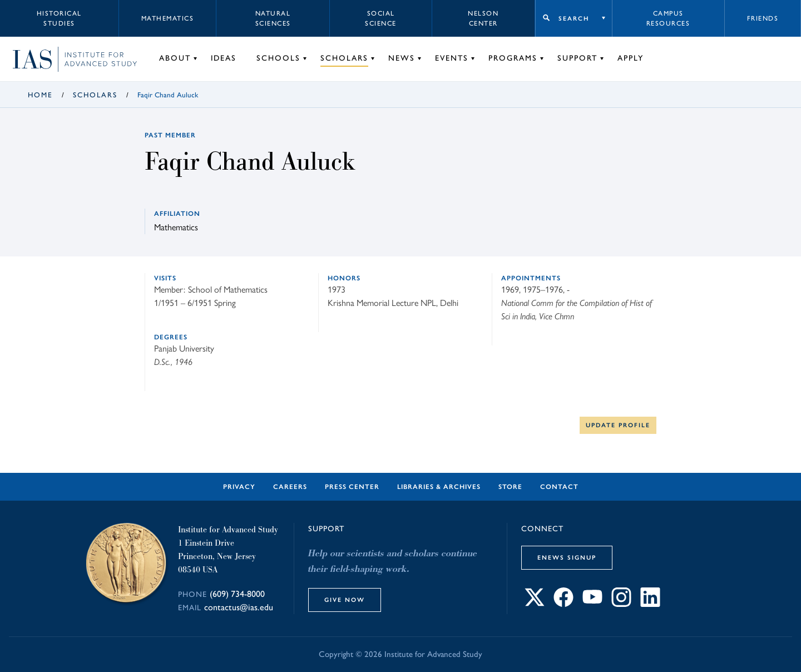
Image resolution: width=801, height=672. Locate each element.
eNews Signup (567, 557)
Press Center (352, 487)
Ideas (224, 58)
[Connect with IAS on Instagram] (621, 604)
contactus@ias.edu (239, 607)
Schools (278, 58)
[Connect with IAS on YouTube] (592, 604)
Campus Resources (668, 18)
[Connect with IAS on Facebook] (563, 604)
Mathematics (168, 18)
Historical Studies (59, 18)
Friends (763, 18)
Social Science (381, 18)
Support (577, 58)
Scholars (344, 58)
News (402, 58)
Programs (513, 58)
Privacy (239, 487)
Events (452, 58)
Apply (631, 58)
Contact (559, 487)
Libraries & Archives (439, 487)
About (175, 58)
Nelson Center (483, 18)
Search (574, 18)
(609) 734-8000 (237, 594)
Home (40, 95)
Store (510, 487)
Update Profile (618, 425)
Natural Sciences (273, 18)
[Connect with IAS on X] (535, 604)
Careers (290, 487)
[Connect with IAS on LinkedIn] (650, 604)
